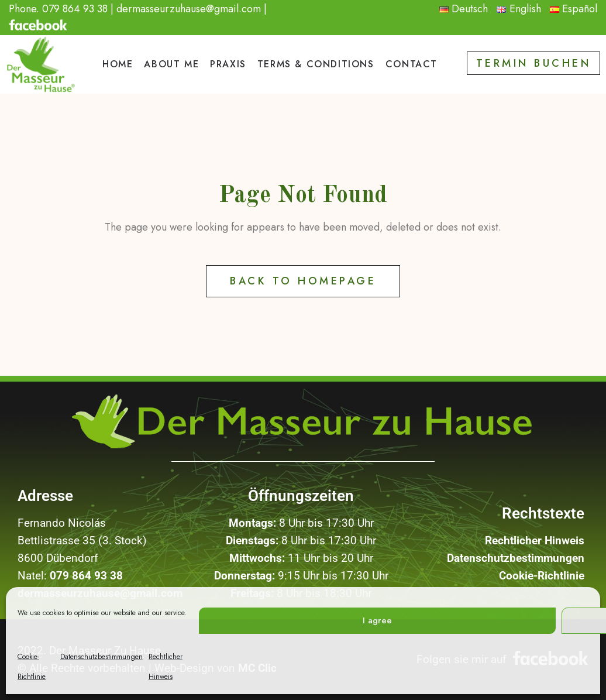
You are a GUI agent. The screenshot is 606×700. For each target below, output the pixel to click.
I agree (377, 620)
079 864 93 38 (75, 9)
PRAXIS (228, 64)
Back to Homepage (303, 281)
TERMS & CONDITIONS (316, 64)
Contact (412, 64)
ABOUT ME (171, 64)
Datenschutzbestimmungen (101, 657)
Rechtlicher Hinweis (535, 541)
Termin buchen (534, 63)
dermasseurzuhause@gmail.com (189, 9)
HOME (118, 64)
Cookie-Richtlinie (542, 576)
